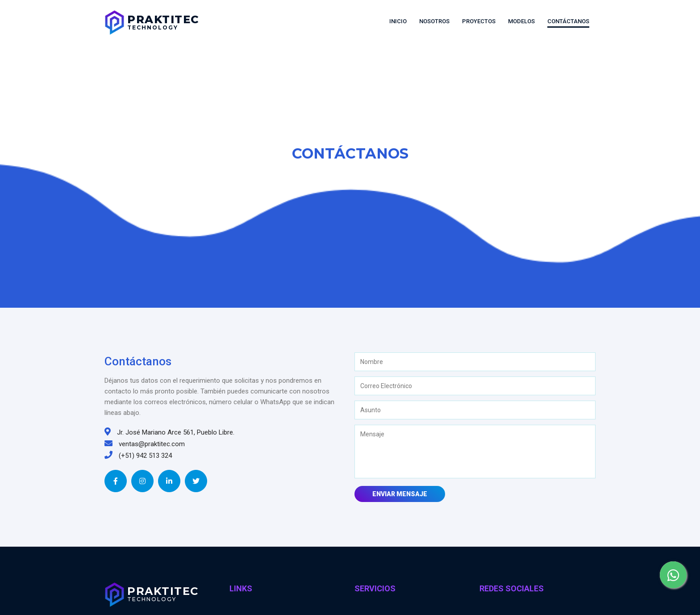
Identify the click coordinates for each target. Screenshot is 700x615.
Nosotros (434, 21)
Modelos (521, 21)
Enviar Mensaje (400, 494)
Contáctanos (568, 21)
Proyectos (479, 21)
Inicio (398, 21)
